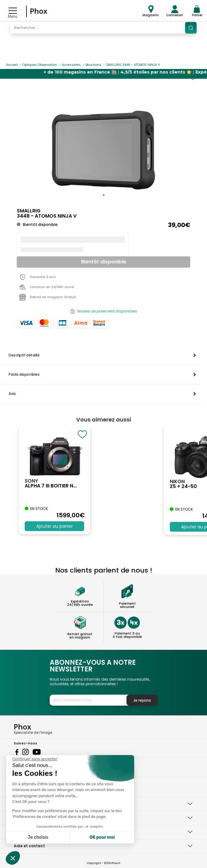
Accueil (12, 65)
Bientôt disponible (104, 262)
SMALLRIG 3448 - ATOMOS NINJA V (133, 65)
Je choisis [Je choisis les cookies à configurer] (38, 837)
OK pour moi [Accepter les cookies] (102, 837)
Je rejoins (142, 700)
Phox (39, 11)
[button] (104, 195)
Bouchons (93, 65)
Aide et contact (29, 846)
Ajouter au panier (55, 526)
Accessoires (71, 65)
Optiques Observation (40, 65)
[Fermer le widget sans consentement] (35, 759)
